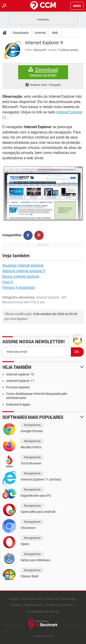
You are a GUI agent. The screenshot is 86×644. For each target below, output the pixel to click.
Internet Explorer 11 (20, 381)
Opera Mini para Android (38, 512)
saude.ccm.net (43, 636)
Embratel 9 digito (18, 405)
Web (55, 33)
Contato (16, 605)
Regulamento (33, 605)
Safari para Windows (35, 560)
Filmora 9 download (18, 288)
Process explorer (18, 387)
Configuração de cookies (43, 611)
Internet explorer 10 (20, 374)
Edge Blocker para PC (36, 496)
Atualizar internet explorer (23, 265)
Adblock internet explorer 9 (24, 271)
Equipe (14, 599)
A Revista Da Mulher (60, 605)
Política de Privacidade (60, 599)
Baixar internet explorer (21, 276)
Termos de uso (32, 599)
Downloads (21, 33)
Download (43, 72)
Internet (40, 33)
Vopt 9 (8, 282)
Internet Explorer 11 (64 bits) (41, 479)
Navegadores (32, 425)
